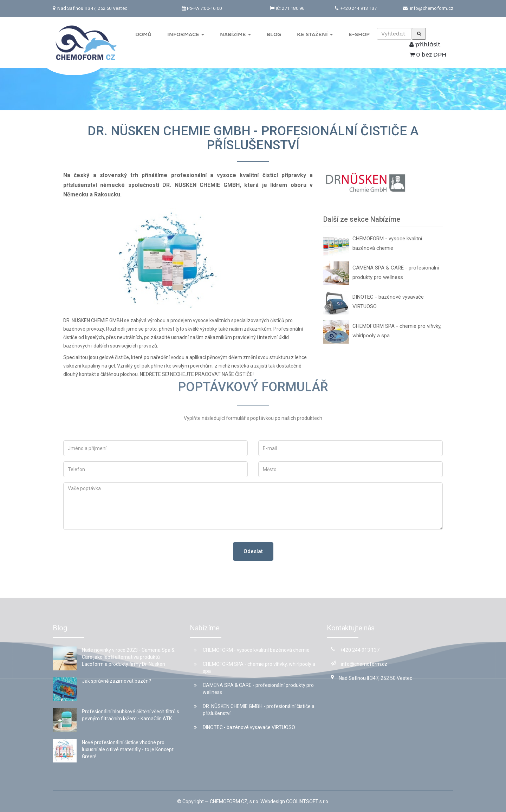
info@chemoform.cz (432, 8)
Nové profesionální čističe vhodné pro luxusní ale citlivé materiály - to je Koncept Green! (128, 749)
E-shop (359, 35)
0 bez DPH (428, 55)
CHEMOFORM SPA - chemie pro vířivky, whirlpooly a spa (397, 331)
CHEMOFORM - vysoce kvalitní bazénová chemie (387, 243)
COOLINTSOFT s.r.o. (308, 801)
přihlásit (425, 45)
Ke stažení (315, 35)
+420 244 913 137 (358, 8)
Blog (274, 35)
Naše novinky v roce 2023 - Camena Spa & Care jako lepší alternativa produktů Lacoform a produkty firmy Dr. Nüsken (128, 657)
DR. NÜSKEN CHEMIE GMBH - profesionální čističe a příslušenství (254, 710)
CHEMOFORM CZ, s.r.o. (235, 801)
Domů (143, 35)
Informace (186, 35)
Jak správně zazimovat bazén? (116, 681)
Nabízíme (235, 35)
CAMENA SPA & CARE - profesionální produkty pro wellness (396, 272)
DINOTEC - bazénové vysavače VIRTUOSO (388, 302)
